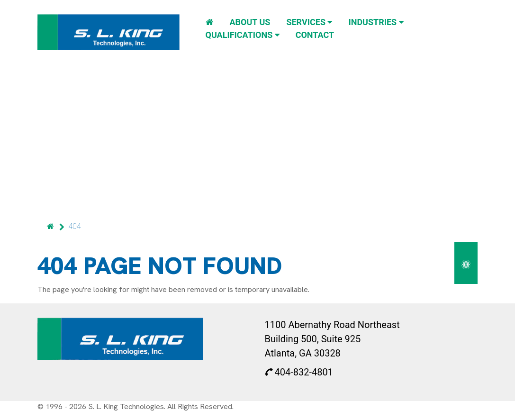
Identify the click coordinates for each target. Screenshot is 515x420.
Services (309, 22)
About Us (250, 22)
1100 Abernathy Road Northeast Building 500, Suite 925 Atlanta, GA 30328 (332, 339)
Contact (315, 35)
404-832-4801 (299, 372)
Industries (376, 22)
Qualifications (243, 35)
